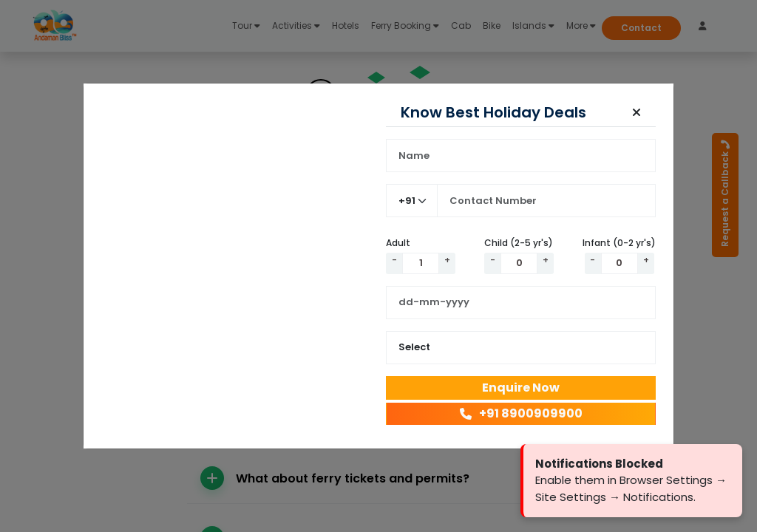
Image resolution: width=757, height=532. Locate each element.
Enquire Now (521, 388)
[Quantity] (421, 263)
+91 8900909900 (521, 413)
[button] (637, 112)
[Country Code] (412, 201)
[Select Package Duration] (521, 348)
